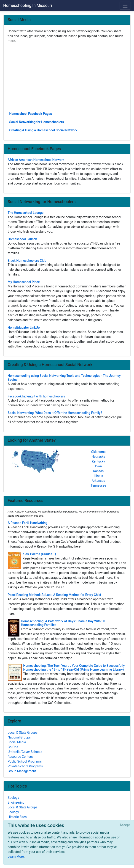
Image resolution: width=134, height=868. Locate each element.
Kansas (98, 471)
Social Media (17, 742)
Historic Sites (17, 817)
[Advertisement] (67, 77)
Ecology (13, 812)
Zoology (13, 798)
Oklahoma (98, 452)
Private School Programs (25, 766)
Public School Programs (25, 761)
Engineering (16, 802)
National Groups (19, 737)
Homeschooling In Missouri (28, 6)
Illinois (98, 476)
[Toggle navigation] (125, 6)
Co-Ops (13, 747)
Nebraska (98, 457)
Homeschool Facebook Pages (31, 114)
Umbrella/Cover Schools (25, 752)
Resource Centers (20, 757)
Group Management (22, 771)
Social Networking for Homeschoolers (37, 122)
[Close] (125, 825)
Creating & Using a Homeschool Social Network (43, 130)
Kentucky (98, 461)
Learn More (16, 857)
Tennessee (98, 485)
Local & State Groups (23, 733)
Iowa (98, 466)
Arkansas (98, 481)
